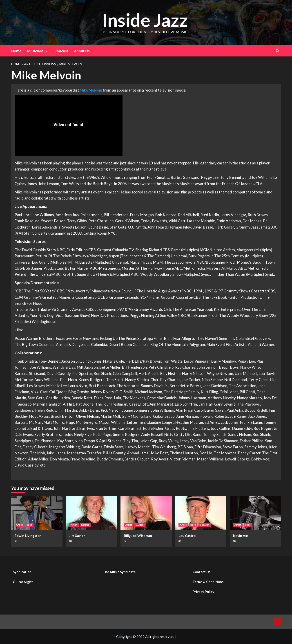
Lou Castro (187, 536)
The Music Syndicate (119, 572)
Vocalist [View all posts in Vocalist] (205, 525)
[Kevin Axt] (255, 513)
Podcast (61, 51)
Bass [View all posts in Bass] (29, 525)
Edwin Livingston (28, 536)
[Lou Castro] (201, 513)
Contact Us (202, 572)
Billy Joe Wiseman (138, 536)
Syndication (22, 572)
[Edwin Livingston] (37, 513)
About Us (82, 51)
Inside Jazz (145, 19)
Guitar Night (23, 582)
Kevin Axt (241, 536)
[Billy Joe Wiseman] (146, 513)
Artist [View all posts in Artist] (19, 525)
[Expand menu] (46, 51)
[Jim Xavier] (91, 513)
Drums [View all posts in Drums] (85, 525)
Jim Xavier (77, 536)
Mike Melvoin (91, 90)
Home (16, 51)
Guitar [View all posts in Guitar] (140, 525)
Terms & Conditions (208, 582)
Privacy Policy (203, 592)
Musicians (38, 51)
